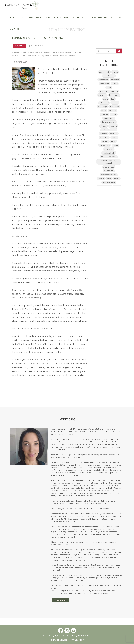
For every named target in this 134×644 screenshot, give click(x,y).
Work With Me (61, 18)
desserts (105, 141)
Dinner (115, 145)
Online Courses (80, 18)
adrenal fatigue (109, 76)
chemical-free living (109, 122)
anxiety (115, 84)
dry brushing (109, 149)
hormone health (35, 56)
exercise (101, 178)
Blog (118, 18)
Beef (113, 99)
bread (104, 111)
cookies (104, 130)
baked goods (114, 95)
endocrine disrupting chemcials (109, 162)
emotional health (25, 52)
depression (104, 137)
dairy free (104, 134)
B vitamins (102, 95)
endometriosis (109, 167)
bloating (115, 103)
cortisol (113, 130)
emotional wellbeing (109, 157)
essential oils (109, 171)
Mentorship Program (40, 18)
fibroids (117, 178)
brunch (114, 114)
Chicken (103, 126)
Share (19, 46)
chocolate (113, 126)
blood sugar (103, 107)
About (22, 18)
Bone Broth (115, 107)
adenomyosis (104, 72)
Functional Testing (102, 18)
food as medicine (44, 52)
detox (113, 141)
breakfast (112, 111)
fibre (109, 178)
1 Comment (20, 62)
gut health (59, 52)
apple (109, 87)
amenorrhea (103, 80)
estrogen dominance (109, 175)
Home (13, 18)
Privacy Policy (77, 640)
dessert (114, 137)
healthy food (19, 56)
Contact (15, 29)
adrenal (115, 72)
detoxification (105, 145)
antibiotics (115, 80)
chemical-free (109, 118)
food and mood (109, 182)
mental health (52, 56)
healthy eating (73, 52)
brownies (105, 114)
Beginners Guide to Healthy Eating (38, 38)
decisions (114, 134)
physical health (68, 56)
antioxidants (104, 84)
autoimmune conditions (109, 91)
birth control (104, 103)
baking (105, 99)
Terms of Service (58, 640)
